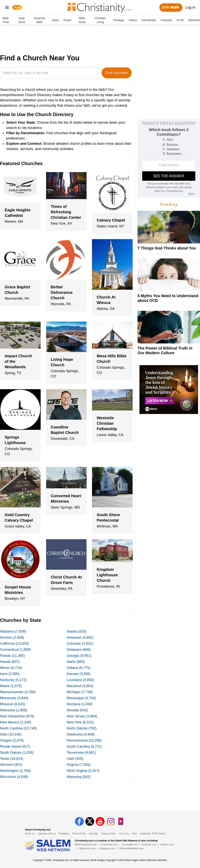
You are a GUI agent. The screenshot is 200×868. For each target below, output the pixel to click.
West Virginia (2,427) (83, 771)
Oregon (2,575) (12, 740)
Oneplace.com (107, 848)
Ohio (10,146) (11, 734)
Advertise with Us (47, 834)
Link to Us (124, 834)
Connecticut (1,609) (15, 650)
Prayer (67, 20)
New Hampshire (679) (17, 716)
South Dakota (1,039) (17, 753)
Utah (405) (75, 759)
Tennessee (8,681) (81, 753)
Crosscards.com (109, 845)
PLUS (180, 20)
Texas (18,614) (12, 759)
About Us (30, 834)
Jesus (55, 20)
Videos (133, 20)
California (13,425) (14, 644)
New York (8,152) (80, 722)
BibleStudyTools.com (86, 845)
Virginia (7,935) (79, 765)
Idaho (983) (76, 662)
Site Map (93, 834)
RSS (134, 834)
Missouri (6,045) (13, 704)
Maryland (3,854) (80, 686)
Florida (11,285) (12, 656)
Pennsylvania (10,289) (84, 740)
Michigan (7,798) (80, 692)
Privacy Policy (108, 834)
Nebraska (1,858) (14, 710)
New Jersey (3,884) (82, 716)
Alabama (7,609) (13, 631)
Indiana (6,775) (79, 668)
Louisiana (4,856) (80, 680)
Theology (118, 20)
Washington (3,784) (15, 771)
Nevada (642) (77, 710)
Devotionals (149, 20)
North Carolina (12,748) (18, 728)
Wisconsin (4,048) (14, 777)
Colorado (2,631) (80, 644)
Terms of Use (79, 834)
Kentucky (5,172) (13, 680)
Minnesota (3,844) (14, 698)
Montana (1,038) (80, 704)
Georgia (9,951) (79, 656)
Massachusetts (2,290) (18, 692)
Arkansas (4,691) (80, 637)
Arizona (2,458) (12, 637)
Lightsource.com (87, 848)
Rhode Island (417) (15, 746)
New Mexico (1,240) (16, 722)
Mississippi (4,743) (81, 698)
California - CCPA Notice (153, 834)
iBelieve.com (167, 845)
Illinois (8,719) (11, 668)
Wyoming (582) (79, 777)
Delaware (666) (79, 650)
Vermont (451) (11, 765)
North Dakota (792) (82, 728)
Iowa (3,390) (10, 674)
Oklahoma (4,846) (81, 734)
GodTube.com (149, 845)
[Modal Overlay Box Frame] (169, 158)
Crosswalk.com (130, 845)
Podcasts (166, 20)
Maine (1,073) (11, 686)
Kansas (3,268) (79, 674)
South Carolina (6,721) (84, 746)
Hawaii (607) (10, 662)
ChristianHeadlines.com (131, 848)
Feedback (64, 834)
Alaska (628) (77, 631)
